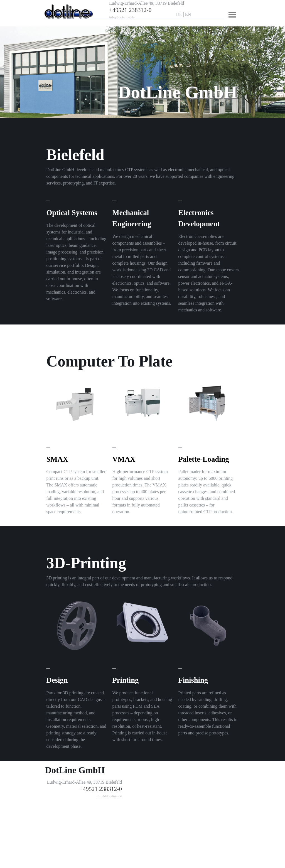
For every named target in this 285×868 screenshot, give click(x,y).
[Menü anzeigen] (232, 15)
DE (179, 14)
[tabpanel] (152, 10)
